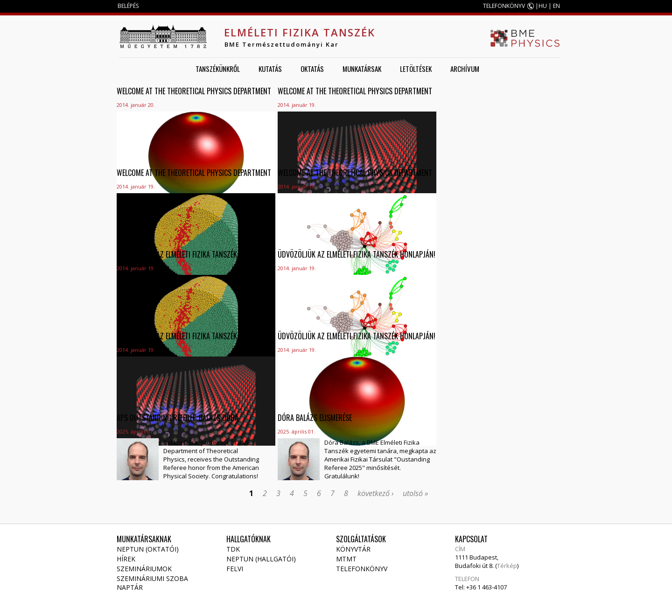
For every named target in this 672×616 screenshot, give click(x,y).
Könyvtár (353, 549)
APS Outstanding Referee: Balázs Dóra (178, 418)
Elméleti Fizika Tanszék (300, 32)
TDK (233, 549)
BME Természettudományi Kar (282, 44)
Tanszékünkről (218, 69)
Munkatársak (362, 69)
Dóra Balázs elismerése (315, 418)
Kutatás (270, 69)
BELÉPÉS (128, 6)
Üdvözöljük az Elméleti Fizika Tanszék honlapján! (196, 254)
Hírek (126, 559)
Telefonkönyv (362, 569)
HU (543, 6)
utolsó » (415, 493)
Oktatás (312, 69)
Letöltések (416, 69)
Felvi (235, 569)
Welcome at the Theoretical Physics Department (194, 91)
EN (556, 6)
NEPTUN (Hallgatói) (261, 559)
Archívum (465, 69)
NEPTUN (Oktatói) (148, 549)
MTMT (346, 559)
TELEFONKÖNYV (504, 6)
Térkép (507, 566)
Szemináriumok (144, 569)
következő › (375, 493)
